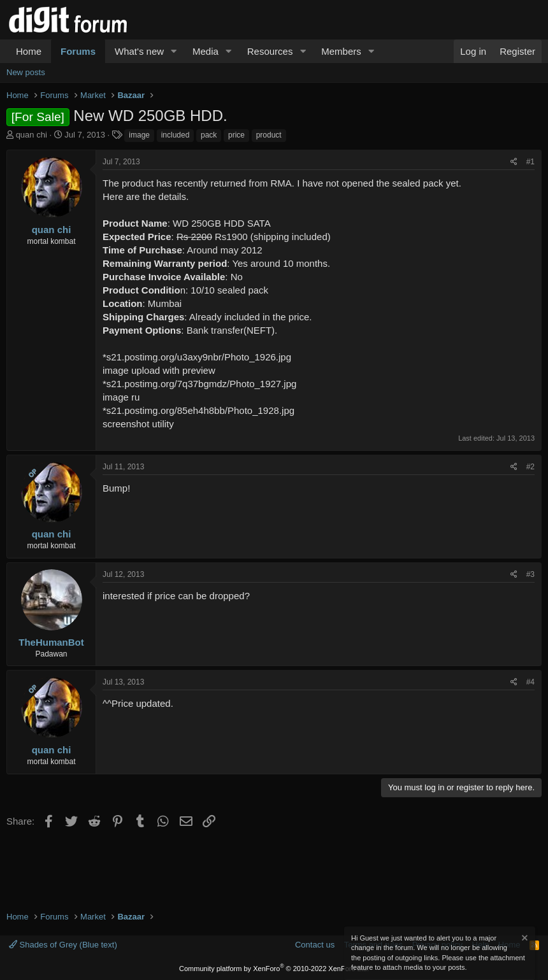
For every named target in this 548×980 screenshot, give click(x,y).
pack (209, 135)
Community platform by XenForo (274, 969)
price (236, 135)
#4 (530, 682)
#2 (530, 467)
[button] (174, 51)
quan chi (32, 135)
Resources (270, 51)
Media (205, 51)
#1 (530, 162)
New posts (26, 72)
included (176, 135)
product (269, 135)
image (139, 135)
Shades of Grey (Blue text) (63, 945)
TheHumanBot (51, 642)
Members (341, 51)
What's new (139, 51)
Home (29, 51)
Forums (78, 51)
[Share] (514, 162)
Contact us (315, 945)
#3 (530, 574)
